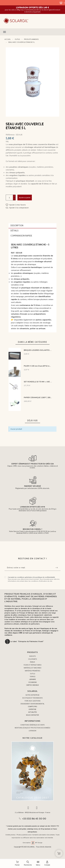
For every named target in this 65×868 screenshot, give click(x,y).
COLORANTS (32, 659)
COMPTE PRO (32, 707)
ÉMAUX (33, 662)
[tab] (33, 226)
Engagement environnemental (33, 704)
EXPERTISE (32, 709)
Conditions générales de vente (33, 725)
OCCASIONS (32, 682)
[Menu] (38, 863)
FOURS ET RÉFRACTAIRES (32, 665)
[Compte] (47, 863)
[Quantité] (9, 198)
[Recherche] (28, 863)
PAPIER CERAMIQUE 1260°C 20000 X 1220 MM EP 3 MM (38, 398)
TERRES (32, 677)
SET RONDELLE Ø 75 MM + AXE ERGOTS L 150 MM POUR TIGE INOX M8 (38, 382)
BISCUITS (33, 656)
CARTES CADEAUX (32, 685)
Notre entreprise (32, 695)
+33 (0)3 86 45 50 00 (34, 819)
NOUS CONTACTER (32, 715)
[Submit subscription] (57, 568)
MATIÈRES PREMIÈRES (32, 671)
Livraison (32, 731)
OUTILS (32, 674)
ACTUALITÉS (32, 712)
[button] (32, 32)
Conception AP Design (33, 843)
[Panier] (17, 863)
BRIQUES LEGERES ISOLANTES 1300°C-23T (38, 350)
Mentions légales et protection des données (32, 728)
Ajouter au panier (25, 198)
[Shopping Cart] (59, 853)
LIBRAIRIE (33, 679)
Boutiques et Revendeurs (32, 698)
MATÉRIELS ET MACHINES (32, 668)
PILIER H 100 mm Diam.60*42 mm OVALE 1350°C (38, 366)
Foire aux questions (33, 701)
